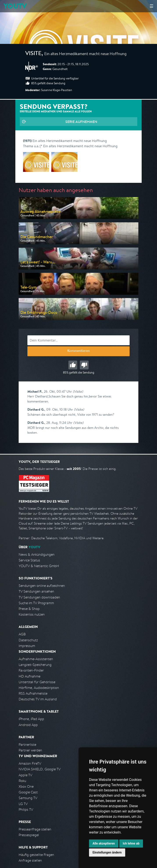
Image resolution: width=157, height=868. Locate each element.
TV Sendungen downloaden (39, 597)
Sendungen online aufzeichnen (42, 586)
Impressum (27, 646)
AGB (22, 634)
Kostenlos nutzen (32, 614)
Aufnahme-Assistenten (36, 659)
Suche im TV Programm (36, 603)
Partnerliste (27, 745)
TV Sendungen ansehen (36, 591)
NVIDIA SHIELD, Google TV (40, 769)
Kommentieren (78, 351)
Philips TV (26, 810)
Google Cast (28, 792)
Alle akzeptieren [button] (104, 843)
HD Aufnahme (29, 676)
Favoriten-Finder (31, 670)
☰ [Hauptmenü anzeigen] (152, 6)
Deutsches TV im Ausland (38, 699)
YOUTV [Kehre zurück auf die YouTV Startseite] (15, 6)
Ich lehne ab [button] (131, 843)
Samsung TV (28, 798)
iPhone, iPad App (31, 719)
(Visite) (78, 391)
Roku (22, 781)
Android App (28, 725)
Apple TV (25, 775)
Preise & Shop (29, 609)
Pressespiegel (29, 835)
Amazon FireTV (30, 763)
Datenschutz (28, 640)
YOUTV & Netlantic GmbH (39, 566)
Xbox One (26, 786)
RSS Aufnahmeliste (33, 693)
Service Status (29, 560)
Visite (33, 54)
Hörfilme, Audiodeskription (39, 688)
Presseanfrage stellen (35, 829)
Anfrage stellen (30, 860)
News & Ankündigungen (37, 554)
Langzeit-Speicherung (35, 665)
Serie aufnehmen (81, 122)
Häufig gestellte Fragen (36, 855)
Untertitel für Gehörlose (37, 682)
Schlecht (84, 365)
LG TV (23, 804)
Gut (73, 365)
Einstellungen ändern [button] (107, 852)
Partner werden (30, 750)
